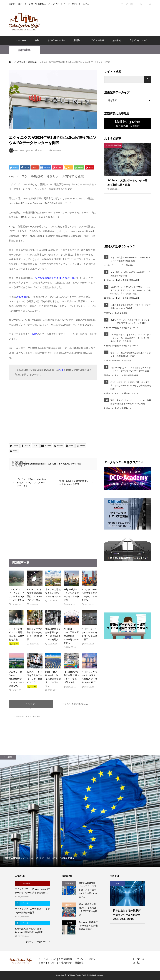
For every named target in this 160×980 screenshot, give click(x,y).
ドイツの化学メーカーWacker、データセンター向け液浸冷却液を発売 (130, 259)
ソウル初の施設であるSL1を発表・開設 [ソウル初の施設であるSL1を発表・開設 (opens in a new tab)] (56, 278)
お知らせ (117, 40)
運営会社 (79, 963)
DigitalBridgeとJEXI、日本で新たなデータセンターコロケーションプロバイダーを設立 (131, 369)
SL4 (49, 464)
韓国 (79, 464)
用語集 (77, 40)
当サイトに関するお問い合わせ (56, 963)
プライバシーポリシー (86, 959)
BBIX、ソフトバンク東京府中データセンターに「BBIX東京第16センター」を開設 (130, 322)
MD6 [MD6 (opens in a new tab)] (35, 334)
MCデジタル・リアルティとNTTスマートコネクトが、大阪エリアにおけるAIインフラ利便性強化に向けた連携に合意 (131, 290)
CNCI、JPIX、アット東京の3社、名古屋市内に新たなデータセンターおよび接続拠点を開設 (131, 386)
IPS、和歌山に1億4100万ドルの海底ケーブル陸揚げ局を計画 (130, 274)
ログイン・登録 (96, 40)
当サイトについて (138, 40)
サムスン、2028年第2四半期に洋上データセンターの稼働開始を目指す (131, 354)
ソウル (74, 464)
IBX (17, 464)
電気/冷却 (129, 265)
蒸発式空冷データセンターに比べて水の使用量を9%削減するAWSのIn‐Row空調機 (131, 402)
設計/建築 (24, 50)
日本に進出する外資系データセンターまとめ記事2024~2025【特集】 (131, 307)
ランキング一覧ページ (37, 942)
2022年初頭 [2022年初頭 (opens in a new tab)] (22, 297)
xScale (55, 464)
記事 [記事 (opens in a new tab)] (61, 370)
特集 (37, 40)
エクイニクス (64, 464)
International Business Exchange (33, 464)
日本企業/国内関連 (132, 280)
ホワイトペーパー (56, 40)
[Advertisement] (100, 22)
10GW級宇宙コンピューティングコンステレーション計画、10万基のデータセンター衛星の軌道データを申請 (131, 338)
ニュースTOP (20, 40)
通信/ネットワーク (131, 328)
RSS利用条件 (66, 959)
